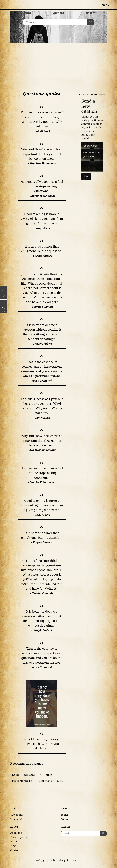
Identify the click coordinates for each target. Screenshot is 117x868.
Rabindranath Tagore (50, 781)
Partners (16, 841)
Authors (65, 819)
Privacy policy (19, 837)
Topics (65, 815)
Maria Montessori (23, 781)
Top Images (17, 819)
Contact (15, 850)
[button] (107, 5)
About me (16, 833)
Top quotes (17, 815)
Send (86, 176)
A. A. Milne (46, 775)
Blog (13, 846)
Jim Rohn (29, 775)
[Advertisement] (59, 63)
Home (16, 775)
